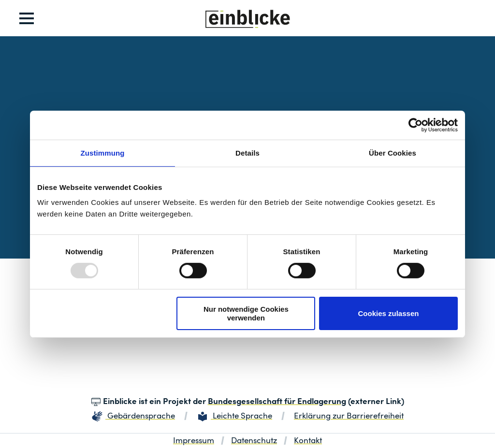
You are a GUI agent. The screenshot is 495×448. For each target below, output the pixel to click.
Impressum (194, 441)
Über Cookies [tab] (393, 152)
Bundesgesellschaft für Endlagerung (277, 402)
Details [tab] (247, 152)
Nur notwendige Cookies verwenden (246, 313)
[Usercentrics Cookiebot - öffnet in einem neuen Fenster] (415, 125)
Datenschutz (254, 441)
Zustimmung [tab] (103, 152)
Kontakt (308, 441)
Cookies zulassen (389, 313)
